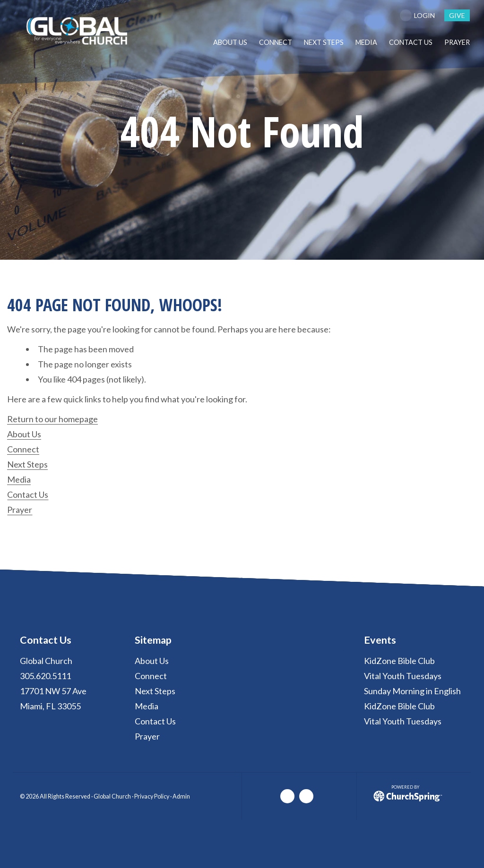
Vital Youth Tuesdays (403, 676)
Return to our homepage (52, 419)
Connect (23, 449)
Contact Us (28, 494)
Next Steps (27, 464)
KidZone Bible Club (399, 661)
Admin (181, 796)
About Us (24, 434)
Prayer (20, 510)
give (457, 15)
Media (19, 479)
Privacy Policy (152, 796)
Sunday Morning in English (412, 691)
